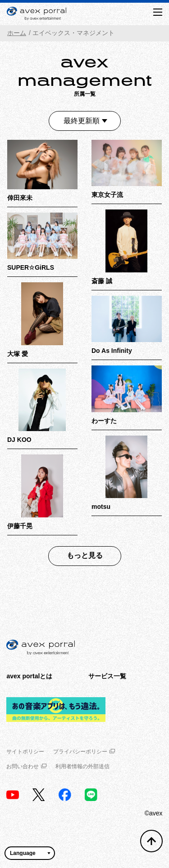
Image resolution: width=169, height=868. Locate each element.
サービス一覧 (107, 676)
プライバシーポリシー (84, 752)
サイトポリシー (25, 752)
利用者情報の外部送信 (82, 766)
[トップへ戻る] (151, 841)
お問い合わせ (26, 766)
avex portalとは (29, 676)
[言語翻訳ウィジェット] (30, 853)
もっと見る (85, 555)
